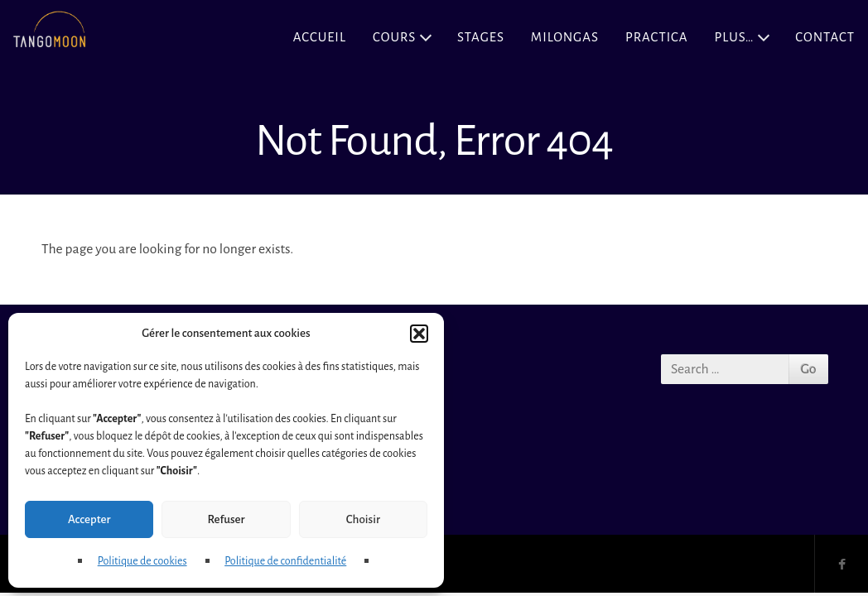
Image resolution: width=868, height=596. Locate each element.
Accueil (320, 37)
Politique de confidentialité (285, 561)
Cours (394, 37)
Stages (481, 37)
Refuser (226, 519)
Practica (656, 37)
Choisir (363, 519)
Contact (825, 37)
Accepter (89, 519)
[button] (419, 334)
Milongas (565, 37)
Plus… (734, 37)
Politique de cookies (142, 561)
